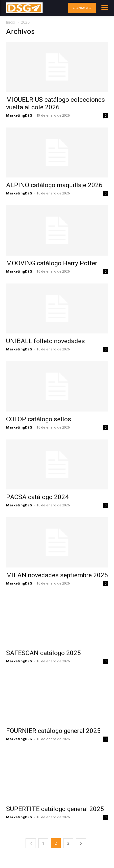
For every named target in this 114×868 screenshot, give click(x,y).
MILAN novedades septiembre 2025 (57, 575)
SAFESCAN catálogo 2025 (43, 653)
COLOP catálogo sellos (39, 419)
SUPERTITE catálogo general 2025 (55, 809)
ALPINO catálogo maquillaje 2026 (54, 185)
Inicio (11, 22)
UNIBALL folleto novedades (45, 341)
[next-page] (81, 843)
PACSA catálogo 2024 (37, 497)
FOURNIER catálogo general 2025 (53, 731)
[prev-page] (31, 843)
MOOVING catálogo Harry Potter (52, 263)
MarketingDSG (19, 115)
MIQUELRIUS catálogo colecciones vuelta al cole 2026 (55, 103)
